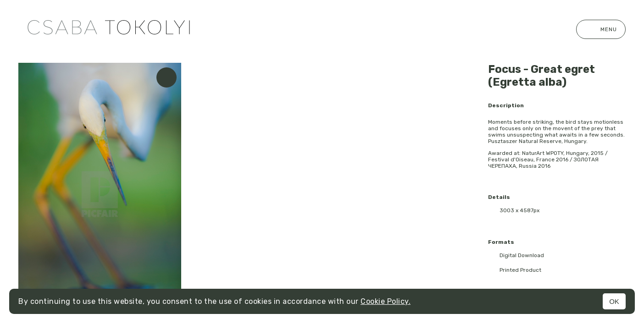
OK (614, 301)
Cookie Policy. (386, 301)
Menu (601, 29)
